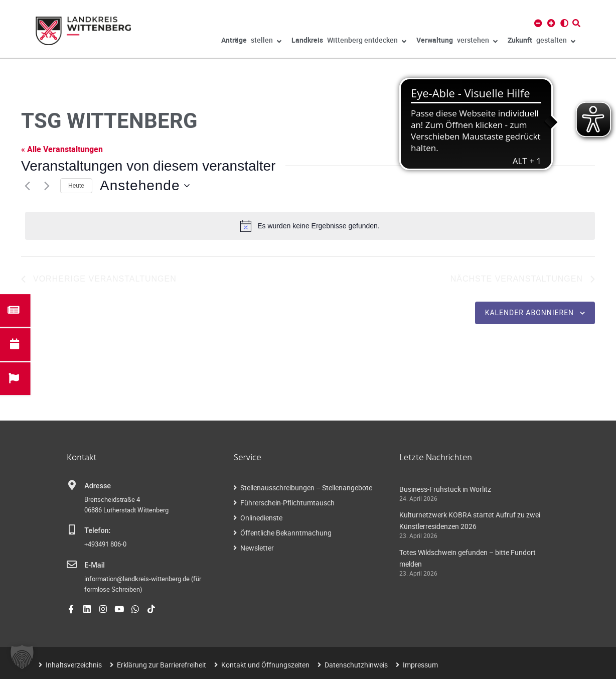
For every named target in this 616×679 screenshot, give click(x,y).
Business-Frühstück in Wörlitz (445, 489)
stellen (251, 42)
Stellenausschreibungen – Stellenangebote (306, 488)
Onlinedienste (261, 518)
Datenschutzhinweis (356, 665)
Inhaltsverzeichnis (74, 665)
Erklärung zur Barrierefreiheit (162, 665)
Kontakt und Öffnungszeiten (265, 665)
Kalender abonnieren (529, 313)
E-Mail (95, 565)
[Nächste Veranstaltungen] (47, 186)
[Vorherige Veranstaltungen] (27, 186)
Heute (76, 186)
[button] (22, 657)
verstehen (457, 42)
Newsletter (257, 548)
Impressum (420, 665)
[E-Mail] (72, 565)
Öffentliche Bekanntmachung (286, 533)
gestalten (542, 42)
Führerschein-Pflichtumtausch (287, 503)
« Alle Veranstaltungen (62, 149)
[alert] (310, 226)
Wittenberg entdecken (349, 42)
